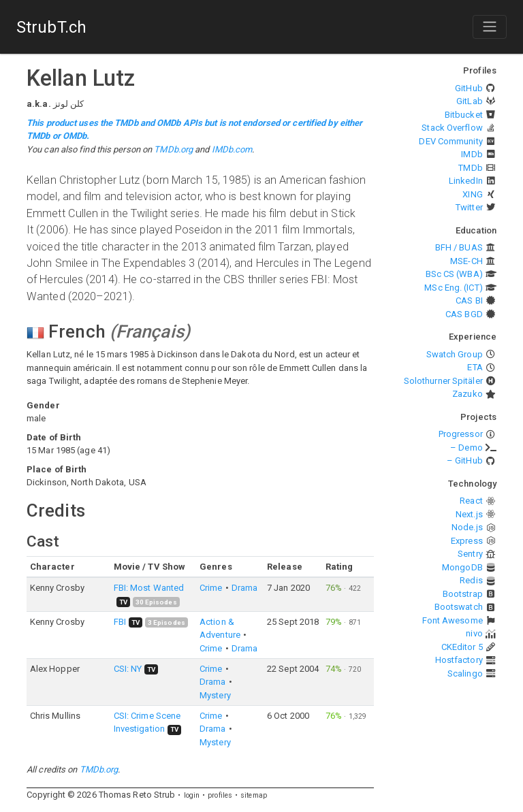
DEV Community (450, 141)
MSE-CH (466, 261)
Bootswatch (459, 607)
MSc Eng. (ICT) (453, 288)
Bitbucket (464, 115)
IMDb (472, 154)
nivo (474, 633)
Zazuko (467, 394)
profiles (220, 795)
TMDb (470, 168)
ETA (475, 367)
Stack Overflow (452, 128)
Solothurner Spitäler (443, 381)
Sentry (470, 554)
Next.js (469, 514)
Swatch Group (455, 354)
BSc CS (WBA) (454, 274)
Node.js (467, 527)
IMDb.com (232, 149)
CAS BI (469, 301)
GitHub (469, 88)
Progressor (461, 434)
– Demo (466, 448)
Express (467, 541)
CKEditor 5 (462, 647)
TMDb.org (173, 149)
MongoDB (462, 567)
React (471, 501)
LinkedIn (466, 181)
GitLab (470, 101)
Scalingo (465, 673)
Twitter (469, 207)
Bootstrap (463, 594)
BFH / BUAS (459, 247)
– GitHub (465, 460)
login (192, 795)
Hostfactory (459, 660)
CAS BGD (464, 314)
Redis (471, 580)
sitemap (254, 795)
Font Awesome (453, 620)
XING (472, 194)
